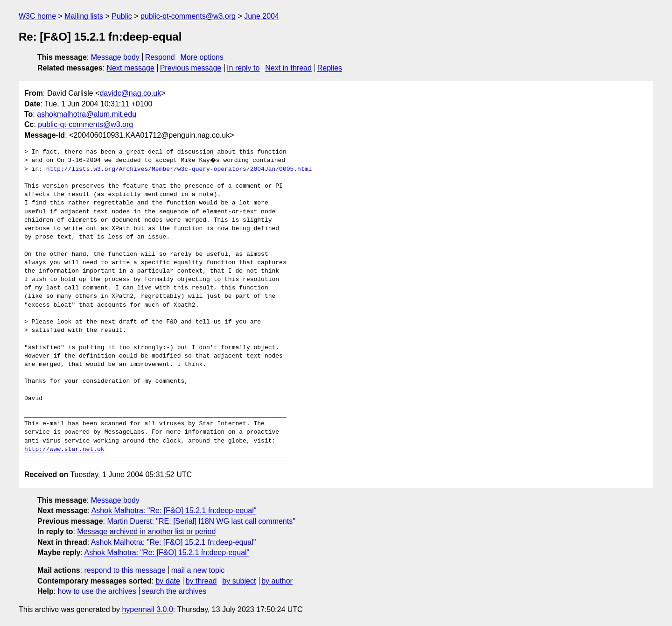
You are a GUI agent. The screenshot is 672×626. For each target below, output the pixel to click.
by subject (239, 581)
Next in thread (288, 68)
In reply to (243, 68)
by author (277, 581)
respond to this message (125, 570)
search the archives (174, 591)
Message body (115, 57)
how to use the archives (97, 591)
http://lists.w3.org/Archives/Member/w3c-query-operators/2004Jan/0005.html (179, 169)
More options (202, 57)
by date (168, 581)
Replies (330, 68)
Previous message (191, 68)
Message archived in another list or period (146, 531)
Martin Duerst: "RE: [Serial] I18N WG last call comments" (201, 521)
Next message (131, 68)
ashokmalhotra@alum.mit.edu (87, 114)
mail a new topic (198, 570)
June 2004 (262, 16)
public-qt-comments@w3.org (188, 16)
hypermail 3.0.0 (147, 609)
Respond (160, 57)
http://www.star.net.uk (64, 450)
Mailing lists (84, 16)
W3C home (37, 16)
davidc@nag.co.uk (130, 93)
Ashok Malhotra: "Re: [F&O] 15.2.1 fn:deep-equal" (174, 510)
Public (122, 16)
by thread (201, 581)
